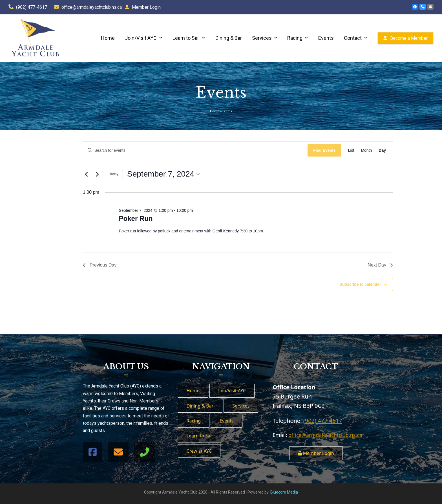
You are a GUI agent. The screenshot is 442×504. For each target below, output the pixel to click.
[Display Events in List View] (351, 150)
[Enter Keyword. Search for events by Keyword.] (195, 150)
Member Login (146, 7)
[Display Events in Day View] (382, 150)
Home (215, 111)
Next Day (380, 265)
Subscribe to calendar (360, 284)
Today (114, 174)
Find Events (324, 150)
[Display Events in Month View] (366, 150)
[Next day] (97, 174)
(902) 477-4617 (32, 7)
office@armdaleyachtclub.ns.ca (92, 7)
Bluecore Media (284, 492)
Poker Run (136, 218)
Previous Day (100, 265)
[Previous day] (86, 174)
